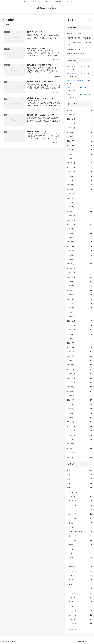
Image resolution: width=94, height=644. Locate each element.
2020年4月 (79, 409)
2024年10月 (79, 172)
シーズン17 (80, 593)
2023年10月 (79, 225)
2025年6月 (79, 146)
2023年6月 (79, 242)
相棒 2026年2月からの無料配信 (77, 54)
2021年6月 (79, 348)
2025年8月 (79, 137)
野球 (79, 479)
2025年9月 (79, 132)
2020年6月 (79, 400)
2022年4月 (79, 304)
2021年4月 (79, 356)
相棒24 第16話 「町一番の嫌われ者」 (79, 38)
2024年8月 (79, 181)
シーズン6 (80, 519)
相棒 (79, 488)
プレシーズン (80, 492)
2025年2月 (79, 154)
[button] (59, 25)
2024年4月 (79, 198)
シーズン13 (80, 571)
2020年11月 (79, 378)
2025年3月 (79, 150)
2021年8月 (79, 339)
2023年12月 (79, 216)
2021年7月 (79, 343)
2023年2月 (79, 260)
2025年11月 (79, 124)
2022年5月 (79, 299)
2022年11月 (79, 273)
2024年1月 (79, 211)
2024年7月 (79, 185)
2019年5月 (79, 457)
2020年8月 (79, 391)
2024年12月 (79, 163)
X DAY (80, 558)
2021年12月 (79, 321)
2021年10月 (79, 330)
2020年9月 (79, 387)
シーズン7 (80, 527)
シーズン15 (80, 580)
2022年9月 (79, 282)
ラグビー (79, 483)
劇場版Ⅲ (80, 567)
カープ (79, 475)
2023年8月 (79, 233)
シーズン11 (80, 554)
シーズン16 (80, 589)
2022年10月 (79, 277)
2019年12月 (79, 426)
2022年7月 (79, 290)
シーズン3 (80, 505)
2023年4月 (79, 251)
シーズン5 (80, 514)
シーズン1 (80, 497)
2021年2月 (79, 365)
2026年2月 (79, 110)
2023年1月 (79, 264)
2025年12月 (79, 119)
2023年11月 (79, 220)
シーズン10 (80, 549)
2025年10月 (79, 128)
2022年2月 (79, 312)
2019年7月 (79, 448)
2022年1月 (79, 317)
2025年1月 (79, 159)
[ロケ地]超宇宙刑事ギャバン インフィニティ (79, 44)
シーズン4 (80, 510)
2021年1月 (79, 369)
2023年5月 (79, 246)
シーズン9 (80, 540)
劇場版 (80, 523)
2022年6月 (79, 295)
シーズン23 (80, 620)
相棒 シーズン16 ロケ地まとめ (77, 88)
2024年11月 (79, 167)
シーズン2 (80, 501)
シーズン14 (80, 576)
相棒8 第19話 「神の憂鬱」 (76, 81)
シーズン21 (80, 611)
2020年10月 (79, 383)
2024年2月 (79, 207)
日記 (79, 470)
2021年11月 (79, 326)
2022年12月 (79, 268)
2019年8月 (79, 444)
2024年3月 (79, 203)
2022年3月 (79, 308)
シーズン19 (80, 602)
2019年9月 (79, 440)
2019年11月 (79, 431)
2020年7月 (79, 396)
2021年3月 (79, 361)
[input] (32, 25)
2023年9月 (79, 229)
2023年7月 (79, 238)
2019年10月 (79, 435)
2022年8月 (79, 286)
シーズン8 (80, 536)
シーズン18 (80, 598)
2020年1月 (79, 422)
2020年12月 (79, 374)
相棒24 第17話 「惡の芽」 (76, 34)
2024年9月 (79, 176)
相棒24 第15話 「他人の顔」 (76, 49)
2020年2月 (79, 418)
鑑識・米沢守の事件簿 (80, 532)
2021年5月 (79, 352)
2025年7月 (79, 141)
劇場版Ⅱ (80, 545)
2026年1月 (79, 115)
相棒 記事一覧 (71, 629)
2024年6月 (79, 189)
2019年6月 (79, 453)
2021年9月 (79, 334)
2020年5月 (79, 405)
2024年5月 (79, 194)
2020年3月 (79, 413)
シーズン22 (80, 615)
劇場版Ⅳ (80, 584)
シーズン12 (80, 562)
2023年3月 (79, 255)
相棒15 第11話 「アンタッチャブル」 (79, 67)
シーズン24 (80, 624)
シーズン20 (80, 606)
